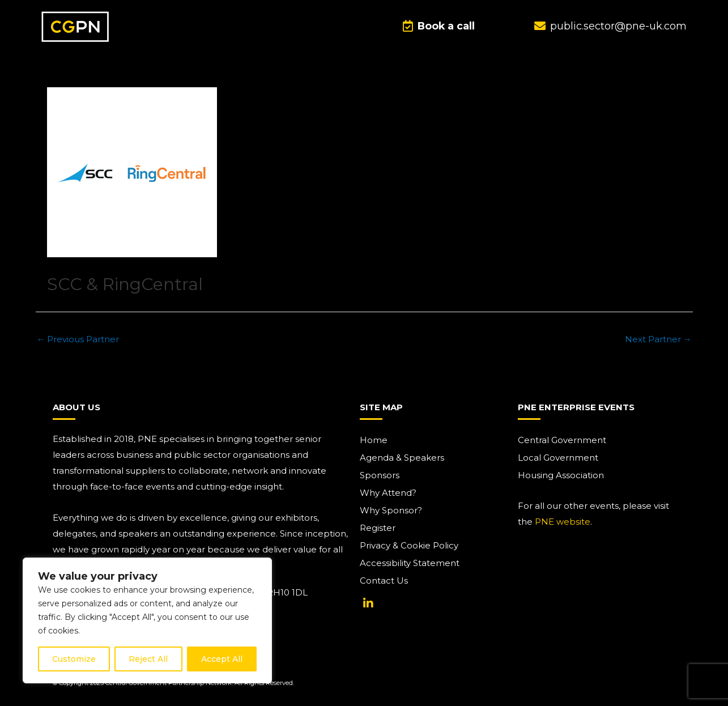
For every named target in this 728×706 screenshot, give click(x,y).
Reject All (148, 659)
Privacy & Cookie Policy (409, 545)
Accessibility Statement (410, 563)
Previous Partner (78, 339)
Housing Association (561, 475)
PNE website (563, 522)
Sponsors (380, 475)
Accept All (222, 659)
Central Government (562, 440)
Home (374, 440)
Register (378, 528)
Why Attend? (388, 493)
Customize (74, 659)
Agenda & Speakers (402, 458)
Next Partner (658, 339)
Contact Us (384, 580)
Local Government (558, 458)
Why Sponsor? (391, 510)
